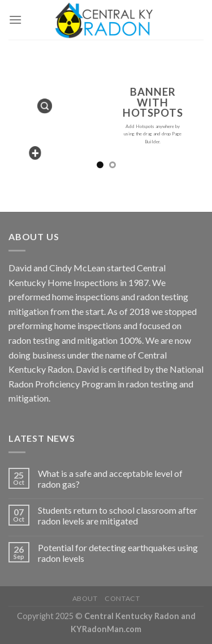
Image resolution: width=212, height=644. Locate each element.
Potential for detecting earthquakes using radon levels (118, 553)
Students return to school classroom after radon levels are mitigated (118, 515)
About (85, 598)
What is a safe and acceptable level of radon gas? (110, 479)
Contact (122, 598)
